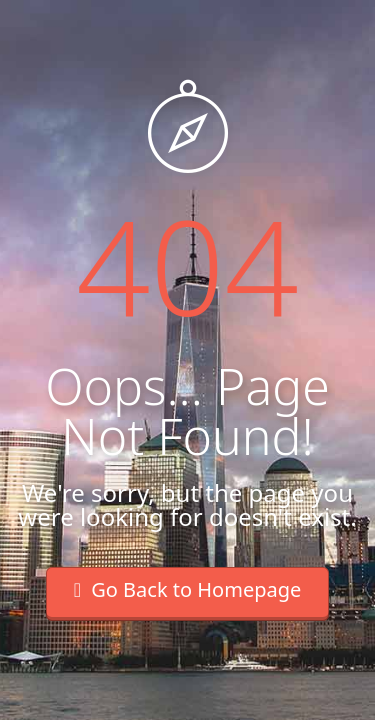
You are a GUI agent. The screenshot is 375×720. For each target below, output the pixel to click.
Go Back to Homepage (188, 589)
